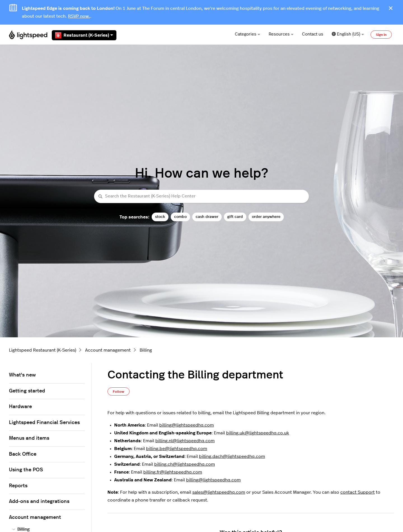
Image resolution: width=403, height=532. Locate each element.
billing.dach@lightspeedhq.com (232, 456)
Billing (146, 350)
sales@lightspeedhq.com (219, 492)
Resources (281, 34)
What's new (22, 375)
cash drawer (207, 217)
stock (160, 217)
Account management (108, 350)
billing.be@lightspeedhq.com (177, 449)
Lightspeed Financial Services (44, 423)
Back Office (23, 454)
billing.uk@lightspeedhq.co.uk (258, 433)
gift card (235, 217)
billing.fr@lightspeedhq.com (173, 472)
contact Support (358, 492)
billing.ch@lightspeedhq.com (185, 464)
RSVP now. (79, 16)
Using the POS (26, 470)
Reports (18, 486)
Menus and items (29, 438)
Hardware (20, 407)
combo (180, 217)
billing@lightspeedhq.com (187, 425)
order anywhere (266, 217)
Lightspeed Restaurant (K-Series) (43, 350)
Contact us (313, 34)
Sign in (381, 35)
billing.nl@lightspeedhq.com (185, 441)
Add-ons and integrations (39, 502)
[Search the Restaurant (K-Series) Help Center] (201, 196)
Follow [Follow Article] (119, 392)
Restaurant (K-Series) (84, 35)
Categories (248, 34)
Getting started (27, 391)
